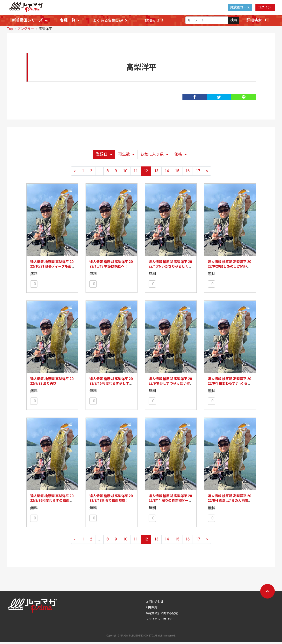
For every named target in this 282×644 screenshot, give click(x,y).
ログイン (264, 7)
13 (156, 173)
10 (125, 173)
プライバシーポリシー (160, 621)
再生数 (126, 156)
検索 (234, 20)
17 (198, 173)
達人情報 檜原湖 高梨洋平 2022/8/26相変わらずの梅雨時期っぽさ (52, 502)
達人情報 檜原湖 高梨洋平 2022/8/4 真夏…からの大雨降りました (230, 502)
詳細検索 (256, 20)
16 (188, 173)
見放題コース (240, 7)
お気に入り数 (154, 156)
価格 (181, 156)
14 (167, 173)
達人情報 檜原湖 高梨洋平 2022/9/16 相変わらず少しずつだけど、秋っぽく (111, 385)
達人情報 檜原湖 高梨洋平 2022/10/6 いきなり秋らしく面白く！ (170, 268)
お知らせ (154, 20)
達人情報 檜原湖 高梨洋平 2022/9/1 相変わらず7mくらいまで (229, 385)
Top (10, 30)
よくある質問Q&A (110, 20)
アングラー (26, 30)
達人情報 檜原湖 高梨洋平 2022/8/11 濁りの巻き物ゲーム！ (170, 502)
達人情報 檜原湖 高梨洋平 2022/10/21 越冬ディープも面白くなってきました (52, 268)
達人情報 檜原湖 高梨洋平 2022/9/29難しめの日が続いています (229, 268)
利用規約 (152, 609)
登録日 (104, 156)
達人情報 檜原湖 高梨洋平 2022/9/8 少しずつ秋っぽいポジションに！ (170, 385)
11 (136, 173)
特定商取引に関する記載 (162, 615)
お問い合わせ (155, 603)
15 (177, 173)
